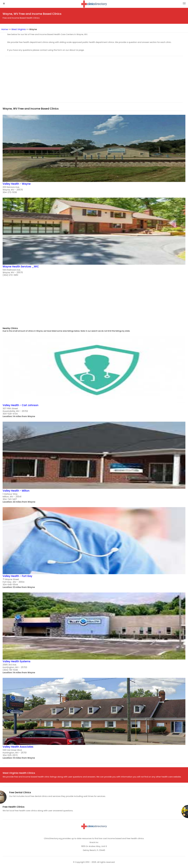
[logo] (94, 4)
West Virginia (19, 29)
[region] (94, 81)
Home (5, 29)
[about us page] (184, 4)
